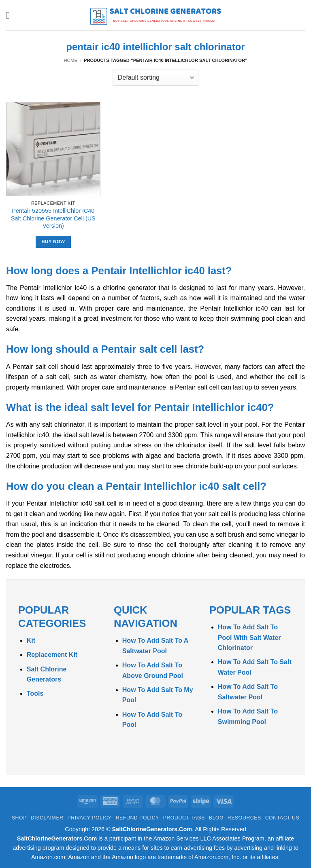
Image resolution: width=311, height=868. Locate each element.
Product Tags (184, 818)
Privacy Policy (89, 818)
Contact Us (282, 818)
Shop (19, 818)
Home (70, 60)
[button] (11, 15)
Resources (244, 818)
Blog (216, 818)
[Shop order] (155, 78)
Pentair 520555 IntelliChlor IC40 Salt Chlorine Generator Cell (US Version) (53, 218)
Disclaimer (47, 818)
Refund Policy (137, 818)
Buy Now (53, 241)
